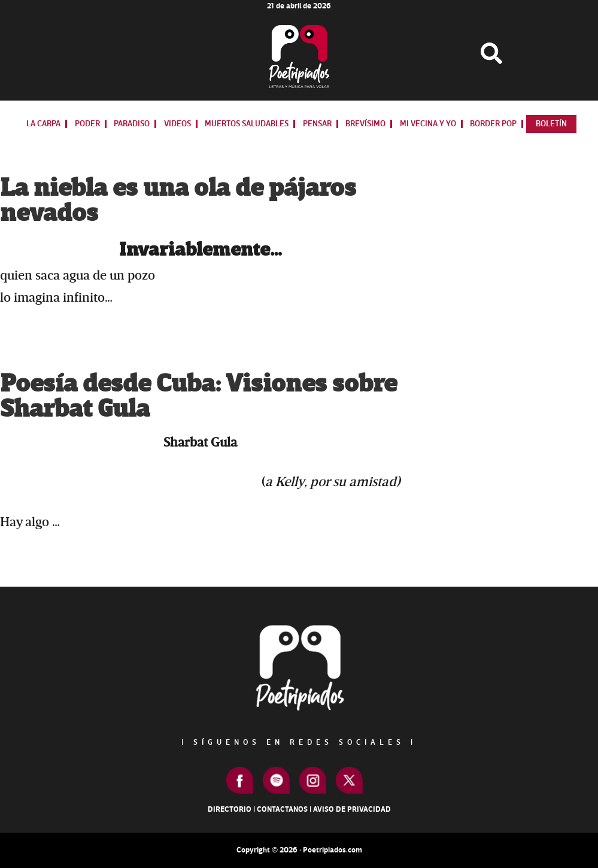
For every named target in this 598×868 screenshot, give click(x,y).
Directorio (230, 809)
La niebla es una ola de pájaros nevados (178, 201)
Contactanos (282, 809)
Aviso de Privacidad (352, 809)
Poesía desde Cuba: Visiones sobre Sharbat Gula (198, 397)
